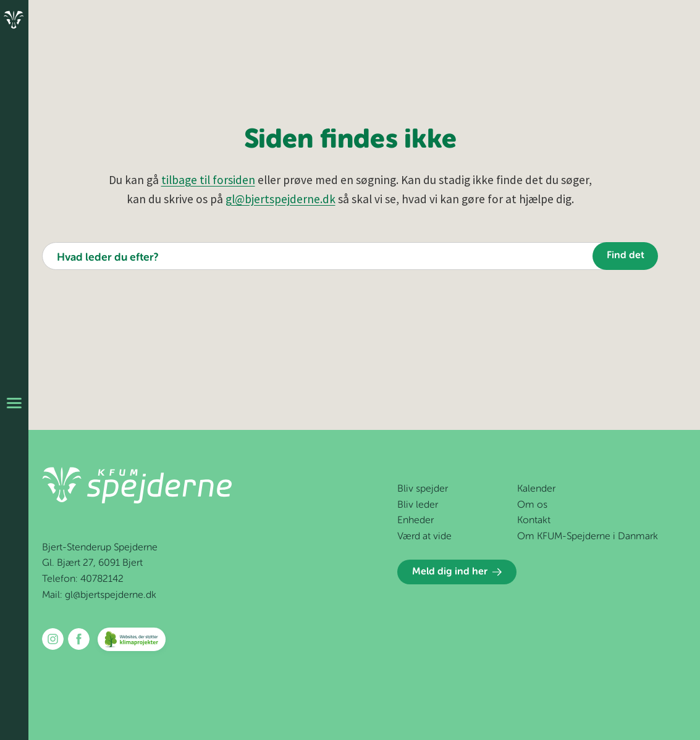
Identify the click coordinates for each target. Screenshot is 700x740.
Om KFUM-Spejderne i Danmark (588, 537)
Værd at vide (424, 537)
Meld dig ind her (457, 572)
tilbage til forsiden (208, 180)
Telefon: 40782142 (83, 579)
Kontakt (534, 521)
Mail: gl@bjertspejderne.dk (99, 595)
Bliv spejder (423, 489)
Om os (532, 505)
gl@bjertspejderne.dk (280, 199)
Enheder (415, 521)
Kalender (536, 489)
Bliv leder (418, 505)
